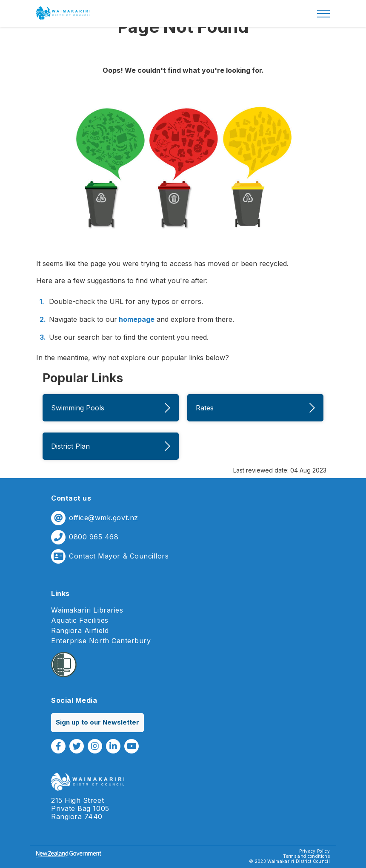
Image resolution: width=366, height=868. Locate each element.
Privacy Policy (315, 851)
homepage (136, 319)
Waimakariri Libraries (87, 610)
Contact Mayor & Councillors (119, 556)
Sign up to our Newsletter (97, 722)
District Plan (111, 446)
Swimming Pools (111, 408)
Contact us (71, 498)
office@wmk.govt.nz (104, 518)
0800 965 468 (94, 537)
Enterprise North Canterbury (101, 641)
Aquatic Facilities (80, 620)
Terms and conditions (306, 856)
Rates (255, 408)
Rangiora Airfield (80, 631)
